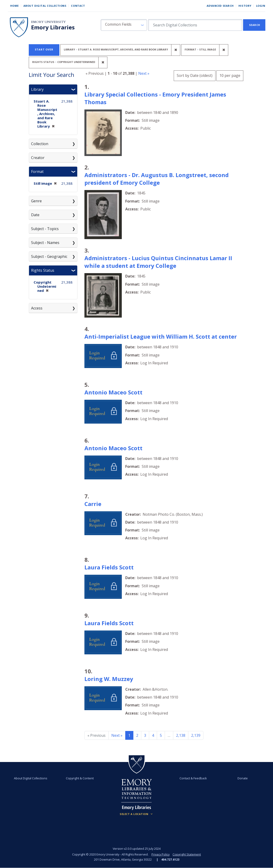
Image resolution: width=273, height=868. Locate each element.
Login (261, 6)
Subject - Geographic (49, 256)
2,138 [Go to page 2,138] (181, 735)
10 (230, 75)
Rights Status (43, 270)
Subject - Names (45, 243)
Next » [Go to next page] (117, 735)
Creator (38, 158)
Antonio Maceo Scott (113, 392)
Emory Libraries (53, 27)
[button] (124, 25)
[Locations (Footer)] (136, 814)
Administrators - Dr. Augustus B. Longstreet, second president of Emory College (157, 179)
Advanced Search (220, 6)
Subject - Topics (45, 229)
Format (37, 172)
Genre (36, 201)
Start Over (44, 49)
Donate (243, 778)
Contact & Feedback (193, 778)
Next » (144, 73)
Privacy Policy (161, 854)
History (245, 6)
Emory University (48, 22)
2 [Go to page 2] (137, 735)
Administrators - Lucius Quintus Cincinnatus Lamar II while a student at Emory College (158, 262)
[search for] (195, 25)
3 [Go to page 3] (145, 735)
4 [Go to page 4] (153, 735)
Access (37, 308)
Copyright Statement (187, 854)
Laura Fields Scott (109, 567)
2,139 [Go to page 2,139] (196, 735)
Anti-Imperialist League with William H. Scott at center (161, 336)
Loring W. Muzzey (109, 679)
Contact (78, 6)
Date (35, 215)
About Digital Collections (45, 6)
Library (37, 89)
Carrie (93, 504)
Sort (195, 75)
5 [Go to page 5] (161, 735)
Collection (40, 144)
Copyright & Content (80, 778)
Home (14, 6)
